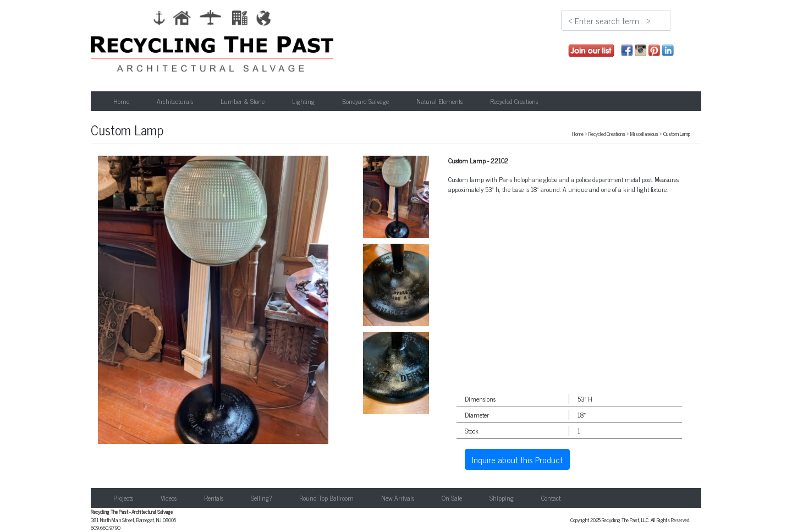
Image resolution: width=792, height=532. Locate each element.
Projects (123, 498)
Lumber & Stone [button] (243, 101)
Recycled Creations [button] (514, 101)
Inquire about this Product (517, 459)
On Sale (452, 498)
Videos (169, 498)
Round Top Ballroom (326, 498)
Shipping (502, 498)
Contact (551, 498)
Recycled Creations (607, 134)
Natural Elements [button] (439, 101)
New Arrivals (398, 498)
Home (121, 101)
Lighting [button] (303, 101)
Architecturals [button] (175, 101)
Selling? (261, 498)
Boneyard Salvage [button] (365, 101)
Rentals (214, 498)
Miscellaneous (644, 134)
